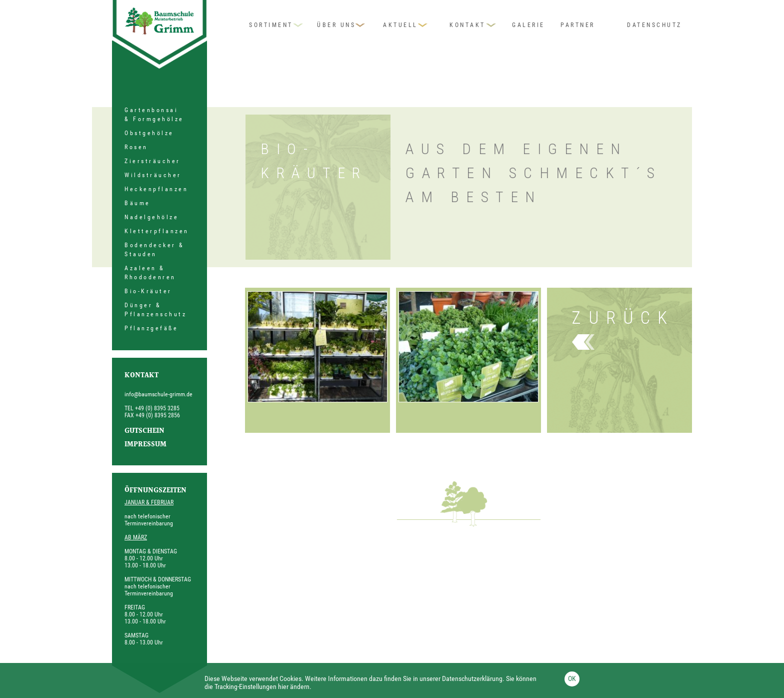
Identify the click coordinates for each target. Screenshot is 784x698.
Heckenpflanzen (156, 189)
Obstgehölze (149, 133)
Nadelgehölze (151, 217)
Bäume (137, 203)
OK (572, 678)
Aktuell (400, 25)
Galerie (528, 25)
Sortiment (271, 25)
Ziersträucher (152, 161)
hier (283, 686)
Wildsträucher (153, 175)
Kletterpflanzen (157, 231)
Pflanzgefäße (151, 328)
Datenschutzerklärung (472, 678)
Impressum (145, 445)
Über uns (336, 25)
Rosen (136, 147)
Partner (578, 25)
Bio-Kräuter (148, 291)
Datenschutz (654, 25)
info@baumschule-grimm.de (158, 394)
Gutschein (144, 431)
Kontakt (467, 25)
